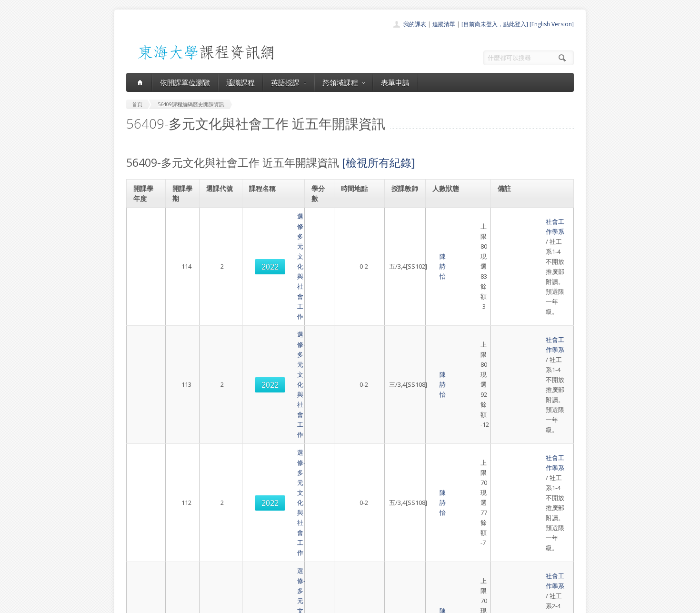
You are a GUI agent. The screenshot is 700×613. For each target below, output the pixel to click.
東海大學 (134, 603)
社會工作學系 (518, 216)
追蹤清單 (444, 24)
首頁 (320, 514)
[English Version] (552, 24)
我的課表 (415, 24)
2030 (220, 376)
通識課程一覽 (331, 535)
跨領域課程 (344, 82)
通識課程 (240, 82)
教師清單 (325, 577)
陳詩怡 (401, 231)
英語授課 (289, 82)
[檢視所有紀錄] (379, 162)
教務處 (286, 603)
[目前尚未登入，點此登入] (495, 24)
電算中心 (256, 603)
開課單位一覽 (331, 524)
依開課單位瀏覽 (185, 82)
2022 (220, 231)
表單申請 (395, 82)
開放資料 (325, 566)
